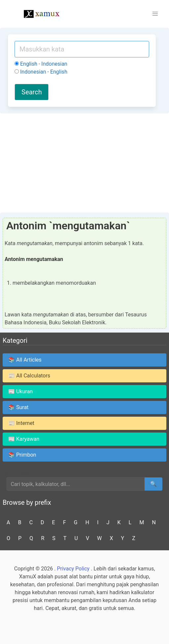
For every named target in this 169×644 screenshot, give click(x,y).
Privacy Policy (73, 569)
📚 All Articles (25, 360)
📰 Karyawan (24, 439)
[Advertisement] (84, 163)
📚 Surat (18, 407)
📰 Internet (21, 423)
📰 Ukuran (21, 391)
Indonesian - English (41, 72)
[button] (155, 14)
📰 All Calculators (29, 376)
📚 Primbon (22, 455)
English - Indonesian (41, 64)
